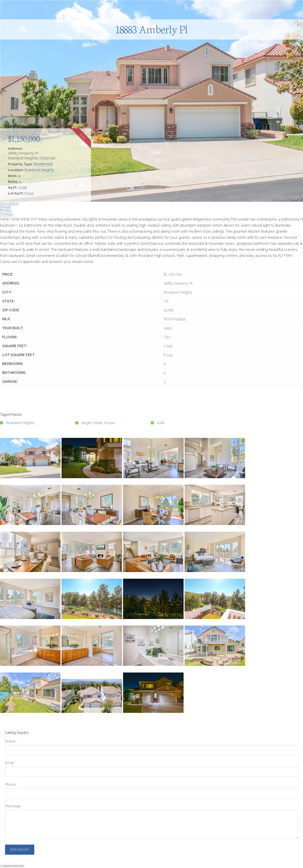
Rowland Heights (39, 170)
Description (9, 203)
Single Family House (98, 423)
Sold (160, 423)
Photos (6, 211)
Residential (43, 164)
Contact (7, 214)
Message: (13, 806)
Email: (11, 763)
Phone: (11, 784)
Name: (12, 741)
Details (6, 207)
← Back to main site (12, 866)
